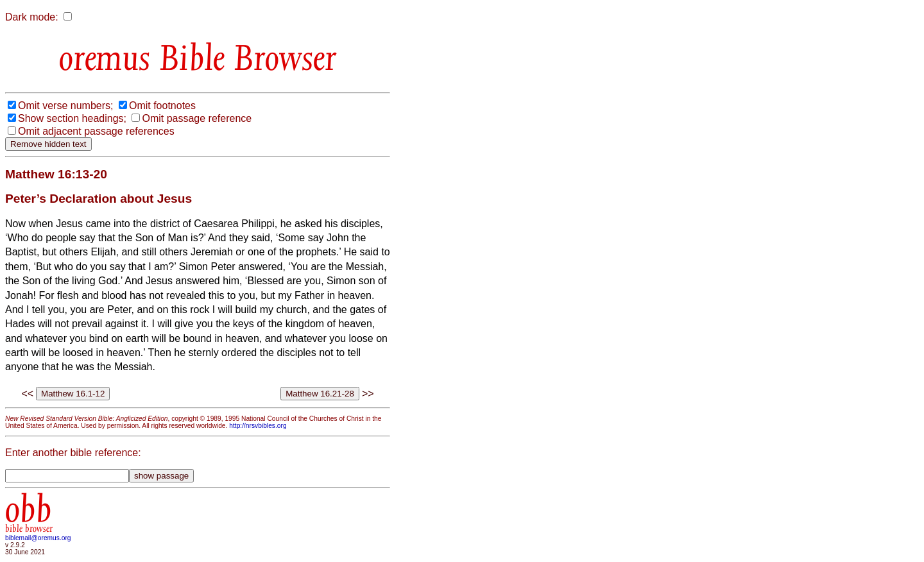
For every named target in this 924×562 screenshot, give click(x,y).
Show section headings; (72, 118)
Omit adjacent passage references (96, 131)
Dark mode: (32, 17)
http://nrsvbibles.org (258, 426)
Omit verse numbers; (65, 106)
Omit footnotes (162, 106)
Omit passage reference (197, 118)
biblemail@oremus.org (38, 538)
